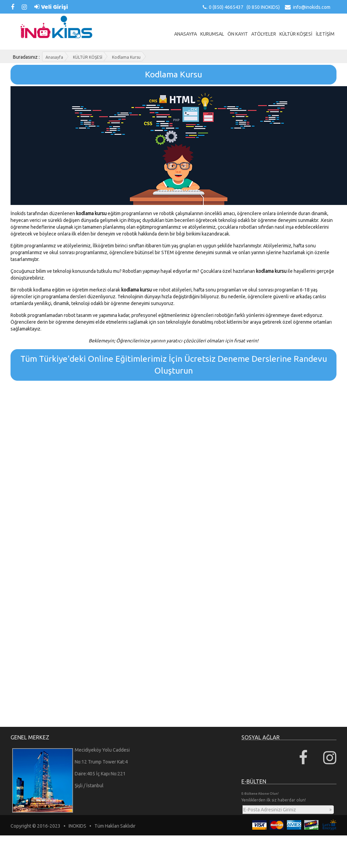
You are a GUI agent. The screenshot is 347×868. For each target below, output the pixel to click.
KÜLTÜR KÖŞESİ (88, 57)
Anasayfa (54, 57)
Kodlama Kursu (126, 57)
